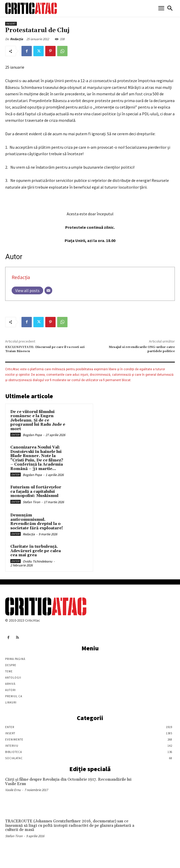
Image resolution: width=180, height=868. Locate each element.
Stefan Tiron (31, 502)
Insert (11, 24)
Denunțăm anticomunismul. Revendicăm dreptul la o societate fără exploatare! (37, 522)
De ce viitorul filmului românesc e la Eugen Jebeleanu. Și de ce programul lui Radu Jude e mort (38, 420)
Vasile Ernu (13, 790)
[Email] (48, 290)
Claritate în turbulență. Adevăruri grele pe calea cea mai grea (36, 551)
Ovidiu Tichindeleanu (37, 561)
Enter (16, 435)
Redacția (17, 39)
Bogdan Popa (32, 435)
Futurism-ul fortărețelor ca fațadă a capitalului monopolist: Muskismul (36, 492)
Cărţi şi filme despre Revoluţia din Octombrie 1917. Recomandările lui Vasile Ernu (68, 782)
